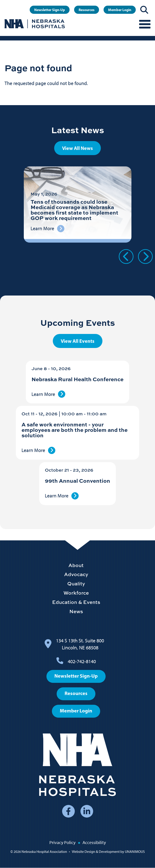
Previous (126, 257)
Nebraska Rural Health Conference (77, 379)
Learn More (43, 394)
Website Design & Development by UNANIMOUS (108, 852)
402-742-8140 (82, 661)
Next (145, 257)
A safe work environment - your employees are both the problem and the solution (75, 430)
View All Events (78, 341)
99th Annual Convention (77, 481)
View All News (77, 148)
